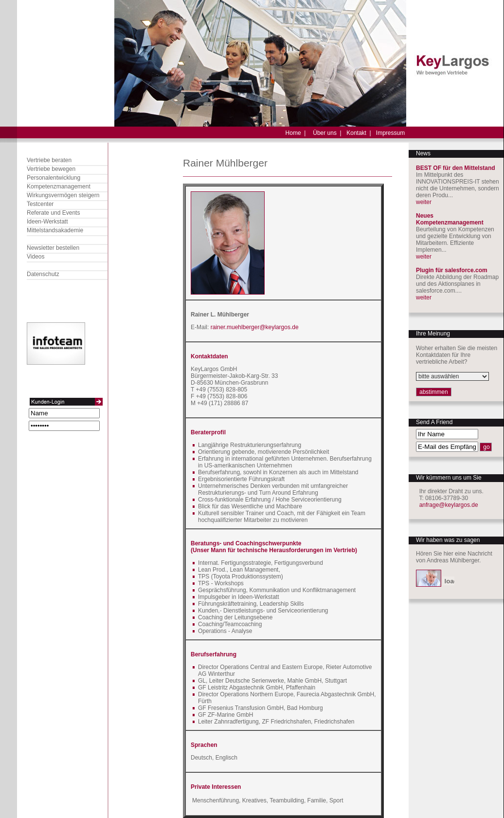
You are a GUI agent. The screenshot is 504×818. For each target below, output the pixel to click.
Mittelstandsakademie (55, 230)
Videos (36, 257)
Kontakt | (359, 133)
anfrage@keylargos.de (449, 505)
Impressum (390, 133)
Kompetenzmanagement (59, 186)
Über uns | (327, 133)
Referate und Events (53, 213)
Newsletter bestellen (53, 248)
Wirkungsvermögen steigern (63, 195)
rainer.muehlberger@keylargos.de (255, 327)
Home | (296, 133)
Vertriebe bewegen (51, 169)
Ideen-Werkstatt (47, 222)
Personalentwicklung (54, 178)
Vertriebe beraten (49, 160)
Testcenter (40, 204)
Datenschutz (43, 274)
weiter (424, 202)
